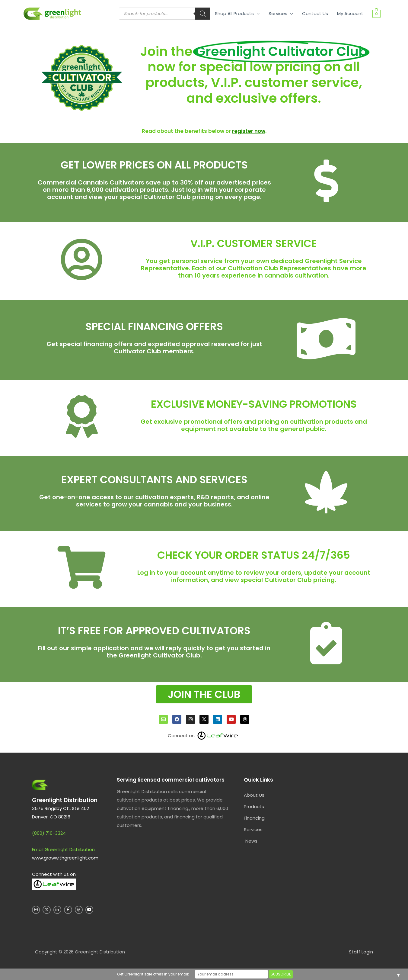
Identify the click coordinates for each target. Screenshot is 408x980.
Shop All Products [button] (234, 13)
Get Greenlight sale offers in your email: (153, 974)
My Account (350, 13)
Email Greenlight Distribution (63, 849)
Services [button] (278, 13)
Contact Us (315, 13)
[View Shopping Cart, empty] (376, 13)
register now (249, 131)
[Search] (203, 14)
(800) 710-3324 (49, 833)
